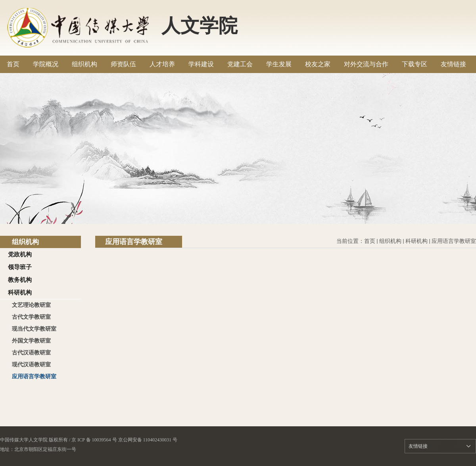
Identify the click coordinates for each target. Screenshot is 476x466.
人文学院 (200, 26)
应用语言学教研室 (454, 241)
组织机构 (390, 241)
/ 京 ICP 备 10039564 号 (93, 440)
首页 (370, 241)
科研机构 (416, 241)
